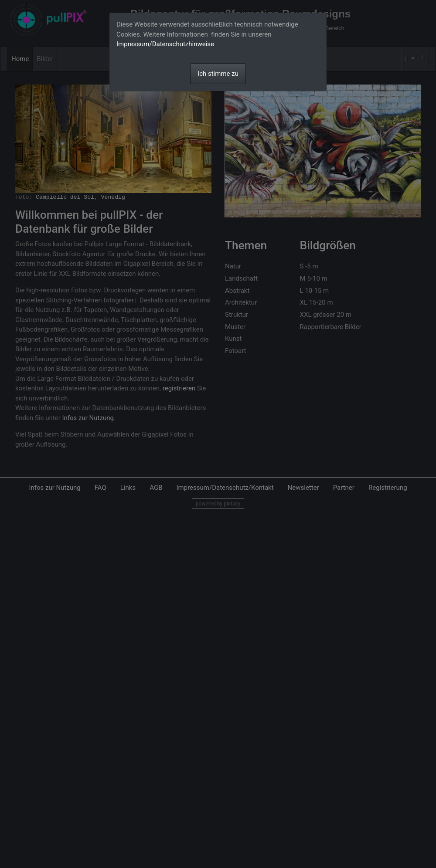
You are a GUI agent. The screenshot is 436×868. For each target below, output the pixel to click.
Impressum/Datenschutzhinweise (165, 44)
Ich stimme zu (218, 74)
